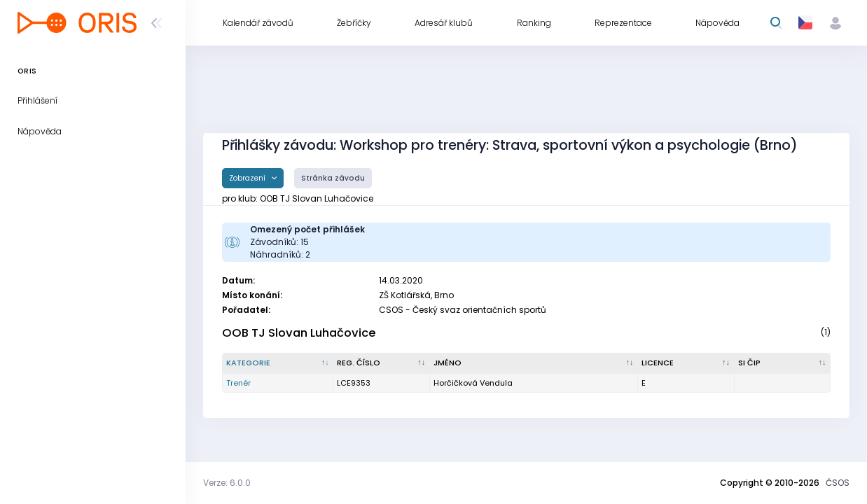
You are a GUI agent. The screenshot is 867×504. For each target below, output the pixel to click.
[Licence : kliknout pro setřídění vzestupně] (686, 363)
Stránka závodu (333, 178)
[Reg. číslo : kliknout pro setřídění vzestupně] (381, 363)
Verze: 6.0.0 (227, 483)
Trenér (238, 383)
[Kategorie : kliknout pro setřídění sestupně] (278, 363)
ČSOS (838, 483)
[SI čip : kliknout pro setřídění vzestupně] (783, 363)
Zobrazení (248, 178)
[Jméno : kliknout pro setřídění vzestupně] (534, 363)
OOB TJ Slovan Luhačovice (299, 333)
